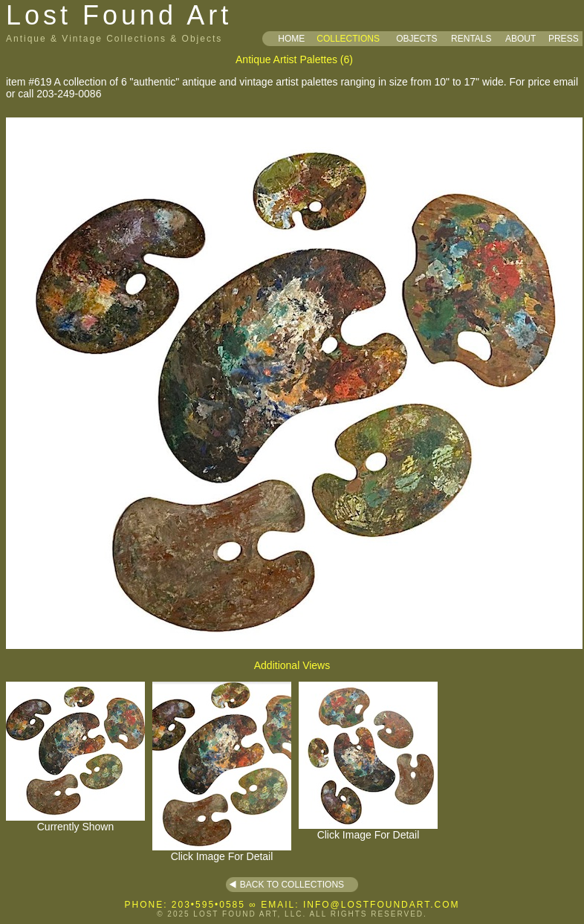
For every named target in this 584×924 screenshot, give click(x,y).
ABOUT (520, 39)
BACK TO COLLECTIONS (292, 885)
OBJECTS (416, 39)
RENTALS (471, 39)
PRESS (564, 39)
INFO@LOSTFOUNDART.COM (382, 905)
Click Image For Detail (222, 852)
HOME (291, 39)
